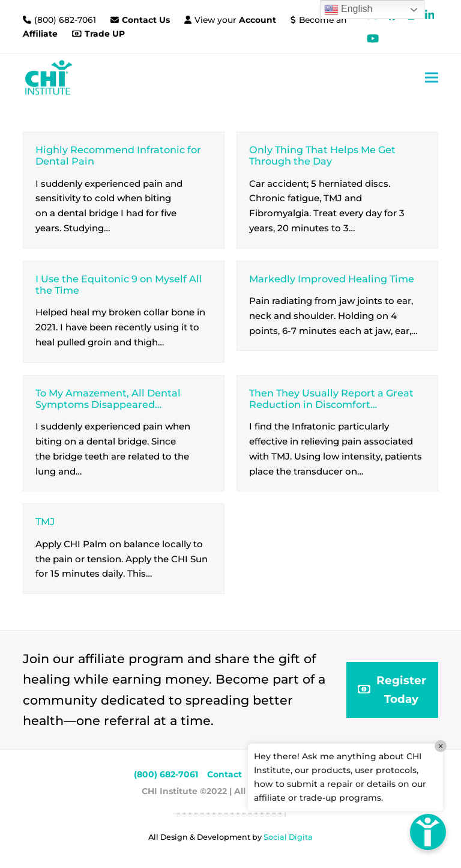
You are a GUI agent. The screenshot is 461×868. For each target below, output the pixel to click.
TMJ (45, 521)
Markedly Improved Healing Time (332, 279)
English (348, 10)
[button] (432, 77)
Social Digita (288, 837)
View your (235, 20)
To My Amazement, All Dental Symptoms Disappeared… (108, 399)
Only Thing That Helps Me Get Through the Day (322, 155)
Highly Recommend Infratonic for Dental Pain (118, 155)
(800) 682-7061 (66, 20)
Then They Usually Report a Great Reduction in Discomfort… (331, 399)
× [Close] (441, 746)
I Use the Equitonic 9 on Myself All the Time (119, 284)
